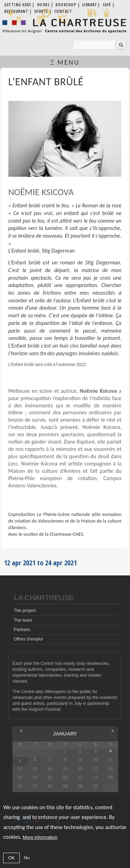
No (27, 858)
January (65, 734)
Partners (22, 630)
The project (24, 611)
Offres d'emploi (28, 639)
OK (12, 858)
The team (23, 620)
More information (40, 837)
